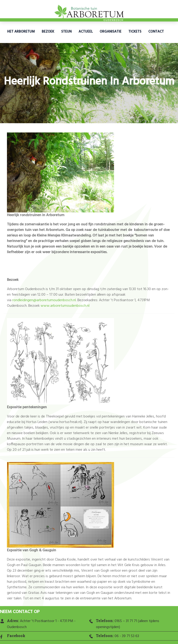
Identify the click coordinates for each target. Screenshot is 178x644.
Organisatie (111, 32)
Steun (66, 32)
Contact (156, 32)
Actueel (86, 32)
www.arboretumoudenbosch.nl (65, 306)
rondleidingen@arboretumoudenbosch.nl (44, 300)
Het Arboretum (21, 32)
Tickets (135, 32)
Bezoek (48, 32)
